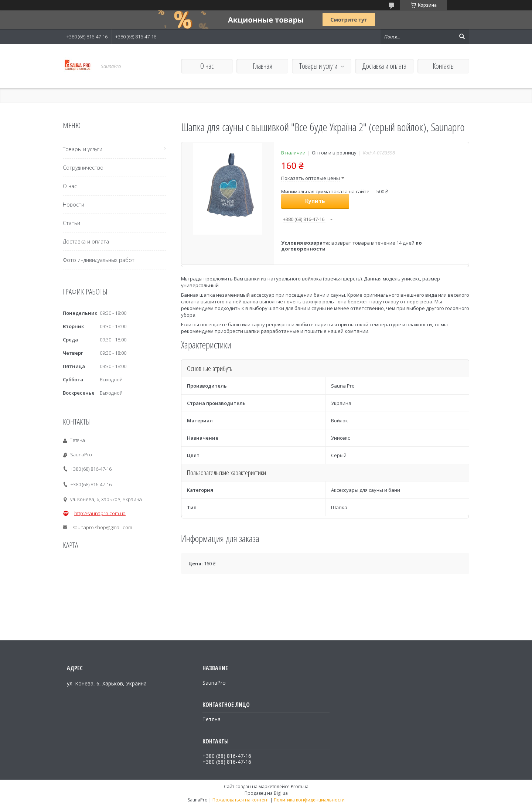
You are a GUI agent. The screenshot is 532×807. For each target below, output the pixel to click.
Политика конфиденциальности (309, 800)
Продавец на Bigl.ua (266, 793)
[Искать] (462, 37)
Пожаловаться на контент (241, 800)
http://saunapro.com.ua (100, 513)
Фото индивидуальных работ (99, 260)
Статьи (71, 223)
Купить (315, 201)
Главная (262, 66)
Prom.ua (300, 786)
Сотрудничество (83, 168)
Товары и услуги (318, 66)
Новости (74, 205)
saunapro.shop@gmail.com (103, 527)
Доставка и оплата (384, 66)
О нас (207, 66)
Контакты (444, 66)
